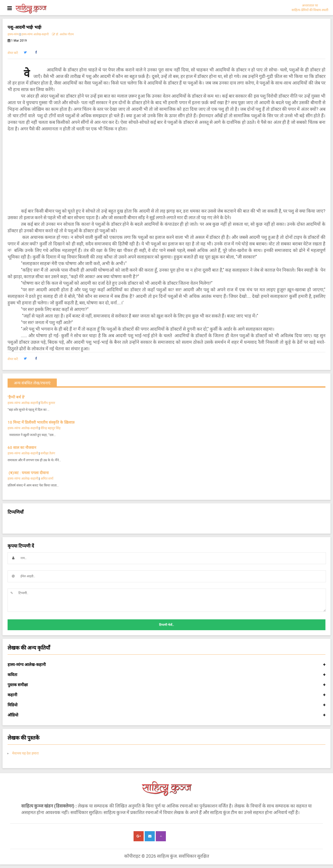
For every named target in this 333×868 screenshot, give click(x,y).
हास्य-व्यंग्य (13, 34)
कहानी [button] (166, 695)
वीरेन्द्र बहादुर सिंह (51, 428)
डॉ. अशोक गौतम (63, 34)
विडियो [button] (166, 705)
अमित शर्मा (47, 479)
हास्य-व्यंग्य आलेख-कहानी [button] (166, 665)
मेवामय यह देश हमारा (25, 753)
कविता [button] (166, 675)
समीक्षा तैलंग (48, 453)
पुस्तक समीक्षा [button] (166, 685)
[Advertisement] (167, 170)
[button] (25, 52)
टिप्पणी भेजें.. (166, 625)
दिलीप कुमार (48, 403)
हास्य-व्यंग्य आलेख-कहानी (35, 34)
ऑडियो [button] (166, 715)
